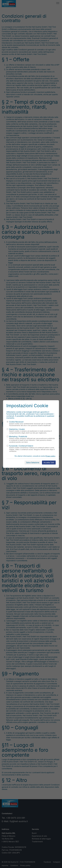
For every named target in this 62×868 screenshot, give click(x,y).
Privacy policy (50, 456)
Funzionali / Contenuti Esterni (20, 446)
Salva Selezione (33, 463)
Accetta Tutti (49, 463)
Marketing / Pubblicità (17, 437)
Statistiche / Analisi (16, 429)
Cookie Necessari (15, 422)
